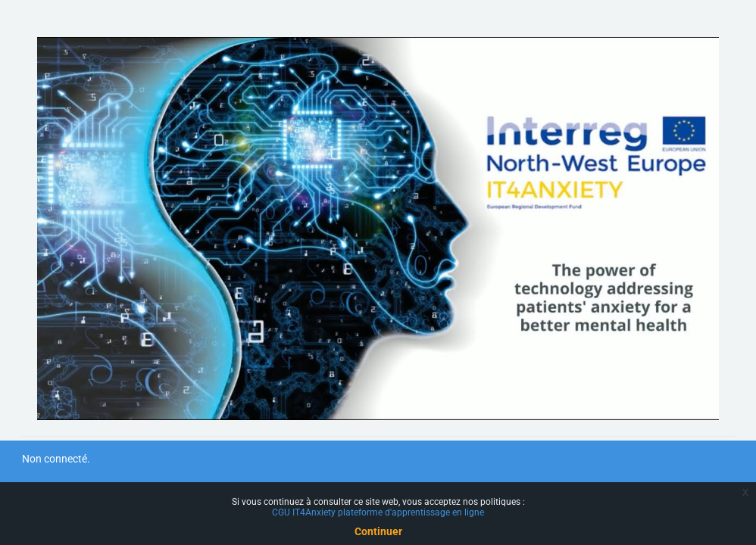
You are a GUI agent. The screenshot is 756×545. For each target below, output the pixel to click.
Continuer (378, 531)
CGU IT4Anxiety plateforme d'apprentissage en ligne (378, 512)
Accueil (39, 475)
